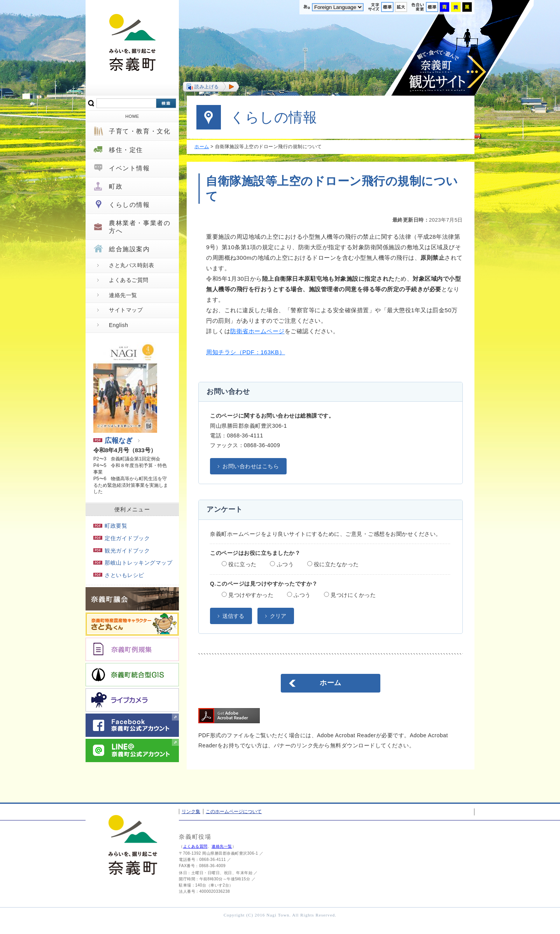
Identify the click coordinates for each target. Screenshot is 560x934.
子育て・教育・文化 (140, 131)
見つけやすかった (248, 595)
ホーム (202, 147)
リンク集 (191, 812)
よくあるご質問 (129, 280)
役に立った (239, 564)
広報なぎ (113, 441)
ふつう (282, 564)
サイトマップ (126, 310)
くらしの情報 (129, 205)
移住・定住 (126, 150)
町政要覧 (110, 526)
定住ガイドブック (122, 538)
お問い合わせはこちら (251, 466)
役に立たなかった (333, 564)
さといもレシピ (119, 575)
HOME (132, 116)
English (118, 325)
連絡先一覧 (123, 295)
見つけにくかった (350, 595)
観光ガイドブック (122, 551)
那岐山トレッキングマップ (133, 563)
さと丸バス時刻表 (131, 265)
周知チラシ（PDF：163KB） (246, 352)
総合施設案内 (129, 249)
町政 (116, 186)
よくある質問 (195, 846)
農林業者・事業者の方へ (140, 227)
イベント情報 (129, 168)
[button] (211, 87)
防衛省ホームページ (257, 331)
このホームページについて (234, 812)
